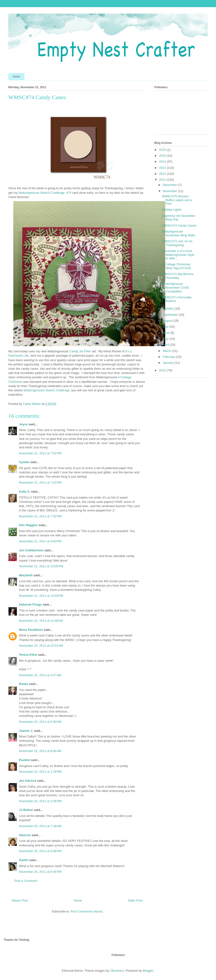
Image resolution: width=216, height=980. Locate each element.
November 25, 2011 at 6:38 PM (40, 872)
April (166, 345)
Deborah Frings (30, 604)
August (168, 321)
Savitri (24, 860)
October (169, 308)
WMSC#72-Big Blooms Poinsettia (178, 276)
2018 (163, 150)
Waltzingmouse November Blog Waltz (178, 233)
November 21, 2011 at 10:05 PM (41, 566)
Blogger (148, 971)
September (171, 315)
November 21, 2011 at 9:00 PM (40, 541)
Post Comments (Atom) (87, 911)
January (169, 363)
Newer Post (20, 900)
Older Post (135, 900)
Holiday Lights (172, 210)
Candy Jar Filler (80, 351)
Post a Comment (26, 881)
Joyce (23, 424)
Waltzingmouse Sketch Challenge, (47, 390)
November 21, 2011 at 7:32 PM (40, 516)
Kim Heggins (28, 525)
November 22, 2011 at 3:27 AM (40, 675)
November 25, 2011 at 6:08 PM (40, 851)
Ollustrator (117, 971)
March (168, 351)
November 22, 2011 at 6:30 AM (40, 722)
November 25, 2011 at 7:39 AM (40, 826)
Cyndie (24, 462)
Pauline (24, 760)
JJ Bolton (26, 810)
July (166, 327)
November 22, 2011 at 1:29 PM (40, 772)
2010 (163, 370)
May (166, 339)
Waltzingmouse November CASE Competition (175, 287)
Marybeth (26, 575)
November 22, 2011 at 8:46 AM (40, 751)
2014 (163, 162)
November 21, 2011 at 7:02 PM (40, 453)
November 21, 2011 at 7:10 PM (40, 483)
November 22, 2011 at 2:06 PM (40, 801)
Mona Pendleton (31, 630)
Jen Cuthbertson (31, 550)
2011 (163, 180)
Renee (24, 684)
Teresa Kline (28, 655)
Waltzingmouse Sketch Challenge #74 (45, 193)
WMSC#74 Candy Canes (179, 226)
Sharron (25, 835)
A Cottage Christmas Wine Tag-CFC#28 (176, 266)
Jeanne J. (26, 731)
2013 (163, 168)
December (170, 185)
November (170, 191)
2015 (163, 156)
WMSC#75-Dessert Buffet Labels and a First (177, 200)
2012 (163, 174)
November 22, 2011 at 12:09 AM (41, 621)
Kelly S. (25, 492)
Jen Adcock (28, 781)
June (167, 333)
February (169, 357)
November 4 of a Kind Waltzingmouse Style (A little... (178, 255)
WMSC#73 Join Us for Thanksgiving (177, 243)
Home (16, 77)
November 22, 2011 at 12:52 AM (41, 646)
